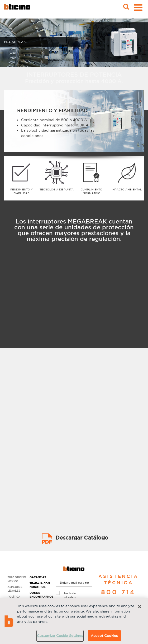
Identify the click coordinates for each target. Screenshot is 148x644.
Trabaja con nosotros (40, 585)
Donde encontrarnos (41, 595)
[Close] (140, 607)
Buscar (126, 5)
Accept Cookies (104, 636)
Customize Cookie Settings (60, 636)
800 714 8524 (118, 596)
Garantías (38, 577)
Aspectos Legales (15, 589)
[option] (74, 124)
